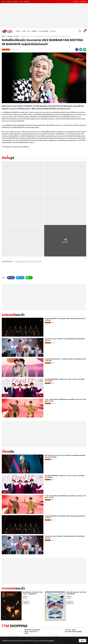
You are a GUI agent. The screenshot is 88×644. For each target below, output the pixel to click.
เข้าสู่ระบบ (76, 2)
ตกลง (83, 641)
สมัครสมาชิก (84, 2)
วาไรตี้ (21, 2)
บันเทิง (24, 31)
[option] (22, 606)
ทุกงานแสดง (9, 2)
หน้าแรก (4, 2)
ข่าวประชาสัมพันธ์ (43, 31)
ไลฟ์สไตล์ (34, 31)
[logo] (7, 31)
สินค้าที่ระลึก (16, 2)
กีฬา (29, 31)
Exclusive (53, 31)
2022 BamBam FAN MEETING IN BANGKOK (28, 262)
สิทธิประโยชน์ (27, 2)
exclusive (10, 36)
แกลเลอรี (16, 36)
